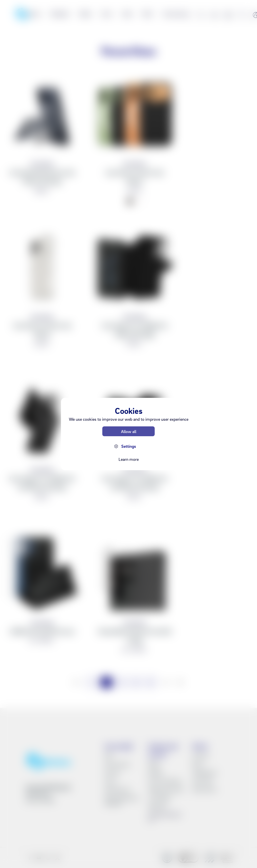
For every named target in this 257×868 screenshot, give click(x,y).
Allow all (129, 431)
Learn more (129, 459)
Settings (129, 446)
